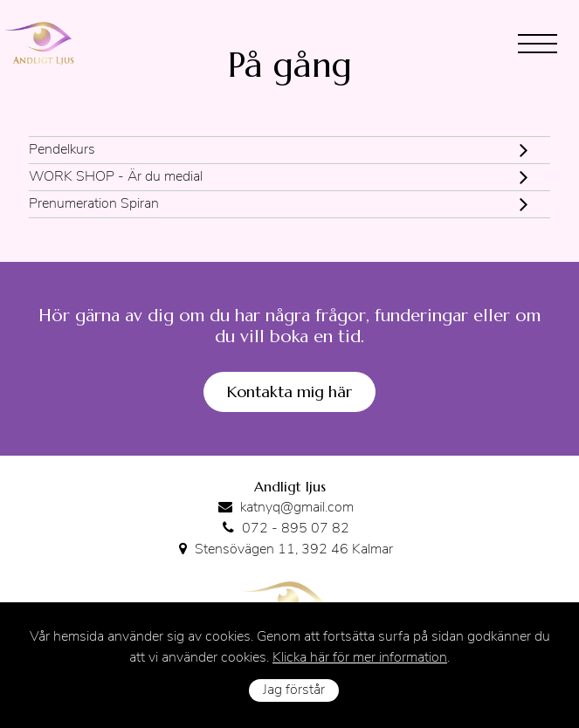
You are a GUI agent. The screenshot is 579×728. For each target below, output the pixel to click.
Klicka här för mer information (360, 658)
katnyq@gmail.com (297, 508)
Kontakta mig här (289, 391)
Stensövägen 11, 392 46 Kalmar (294, 550)
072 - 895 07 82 (296, 529)
